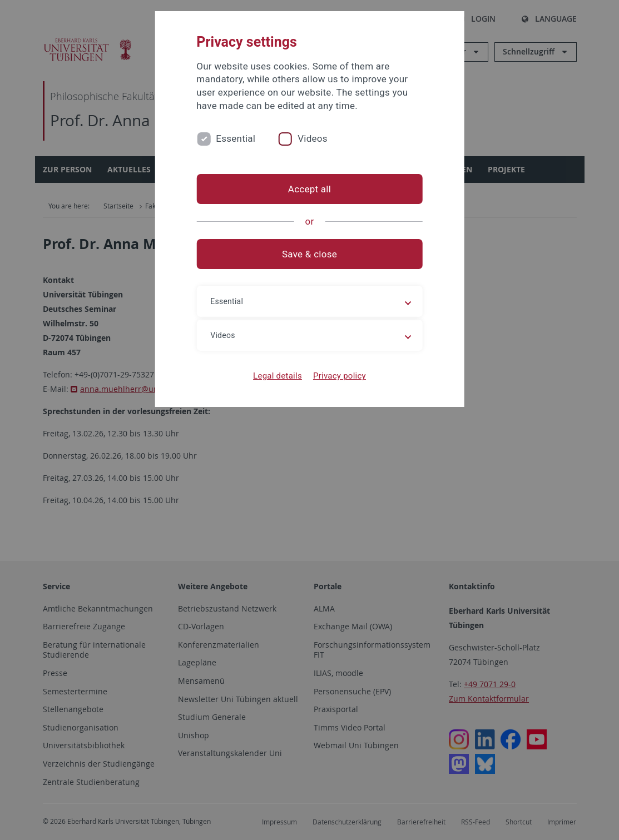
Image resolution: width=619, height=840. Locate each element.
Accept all (309, 189)
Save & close (309, 254)
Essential (236, 138)
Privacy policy (340, 376)
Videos (313, 138)
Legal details (278, 376)
